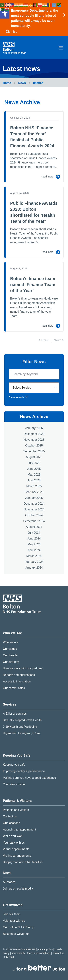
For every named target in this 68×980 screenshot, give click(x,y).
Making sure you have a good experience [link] (29, 778)
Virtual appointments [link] (16, 849)
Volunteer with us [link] (14, 921)
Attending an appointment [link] (19, 830)
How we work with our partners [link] (23, 668)
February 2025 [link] (34, 492)
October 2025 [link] (34, 445)
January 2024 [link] (34, 568)
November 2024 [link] (34, 509)
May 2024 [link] (34, 544)
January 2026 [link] (34, 428)
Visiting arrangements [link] (17, 856)
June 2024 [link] (34, 539)
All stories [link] (9, 882)
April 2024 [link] (34, 550)
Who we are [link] (11, 642)
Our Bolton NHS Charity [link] (18, 927)
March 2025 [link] (34, 486)
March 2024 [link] (34, 556)
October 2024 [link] (34, 515)
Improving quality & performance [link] (24, 771)
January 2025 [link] (34, 498)
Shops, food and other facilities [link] (23, 862)
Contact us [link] (10, 816)
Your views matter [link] (14, 784)
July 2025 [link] (34, 463)
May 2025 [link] (34, 475)
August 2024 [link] (34, 527)
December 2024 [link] (34, 504)
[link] (5, 14)
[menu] (61, 48)
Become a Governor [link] (16, 934)
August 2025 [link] (34, 457)
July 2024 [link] (34, 533)
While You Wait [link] (13, 836)
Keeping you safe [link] (14, 765)
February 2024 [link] (34, 562)
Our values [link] (10, 649)
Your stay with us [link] (14, 843)
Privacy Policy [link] (45, 949)
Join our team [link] (12, 914)
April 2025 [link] (34, 480)
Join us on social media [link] (18, 889)
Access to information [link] (17, 681)
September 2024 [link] (34, 521)
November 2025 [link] (34, 440)
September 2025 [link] (34, 451)
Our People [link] (10, 655)
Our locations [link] (11, 823)
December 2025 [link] (34, 434)
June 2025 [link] (34, 469)
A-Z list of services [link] (15, 714)
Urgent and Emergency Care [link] (21, 733)
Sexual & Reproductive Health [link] (22, 720)
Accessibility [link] (19, 953)
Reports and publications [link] (19, 675)
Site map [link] (9, 957)
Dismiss (12, 32)
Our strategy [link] (11, 662)
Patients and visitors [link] (16, 810)
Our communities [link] (14, 688)
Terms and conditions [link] (39, 953)
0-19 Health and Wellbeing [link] (20, 727)
